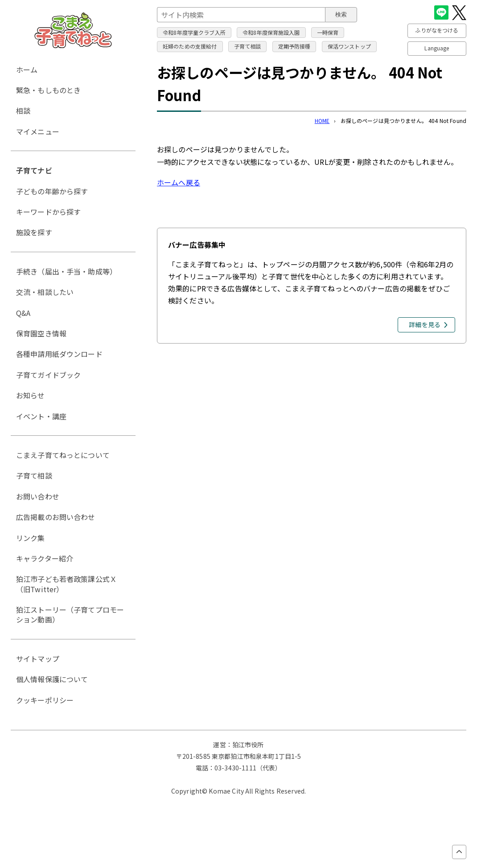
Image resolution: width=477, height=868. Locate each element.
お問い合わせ (38, 496)
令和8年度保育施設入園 (271, 32)
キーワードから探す (48, 212)
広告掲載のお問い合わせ (56, 517)
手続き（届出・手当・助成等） (66, 271)
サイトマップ (38, 659)
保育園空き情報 (41, 333)
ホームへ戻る (179, 182)
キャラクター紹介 (45, 558)
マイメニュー (38, 131)
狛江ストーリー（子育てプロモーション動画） (70, 614)
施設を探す (34, 232)
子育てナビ (34, 170)
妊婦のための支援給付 (190, 46)
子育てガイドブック (48, 375)
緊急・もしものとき (48, 90)
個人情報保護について (52, 679)
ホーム (27, 70)
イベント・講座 (41, 416)
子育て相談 (248, 46)
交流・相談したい (45, 292)
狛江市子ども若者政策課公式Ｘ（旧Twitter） (66, 584)
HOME (322, 121)
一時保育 (328, 32)
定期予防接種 (294, 46)
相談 (23, 111)
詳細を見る (425, 324)
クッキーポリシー (45, 700)
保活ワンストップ (349, 46)
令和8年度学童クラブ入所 (194, 32)
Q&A (23, 313)
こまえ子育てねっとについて (63, 455)
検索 (341, 14)
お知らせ (31, 395)
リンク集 (31, 538)
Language (437, 48)
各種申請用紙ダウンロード (59, 354)
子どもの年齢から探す (52, 191)
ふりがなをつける (437, 30)
